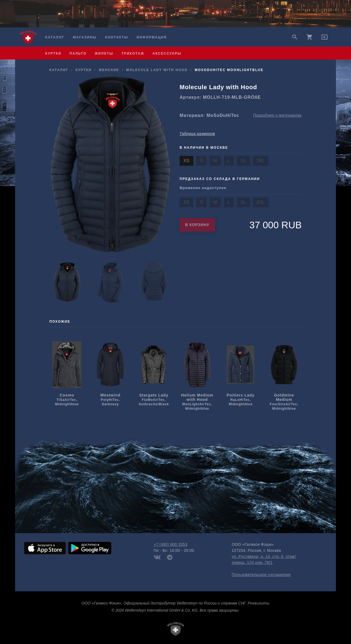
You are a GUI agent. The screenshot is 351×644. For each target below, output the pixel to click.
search (295, 37)
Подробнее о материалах (277, 115)
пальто (78, 54)
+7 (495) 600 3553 (170, 544)
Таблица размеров (197, 134)
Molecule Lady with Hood (157, 70)
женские (109, 70)
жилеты (104, 54)
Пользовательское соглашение (261, 575)
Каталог (55, 37)
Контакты (117, 37)
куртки (53, 54)
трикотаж (133, 54)
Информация (152, 37)
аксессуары (167, 54)
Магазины (85, 37)
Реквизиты (258, 603)
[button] (324, 39)
